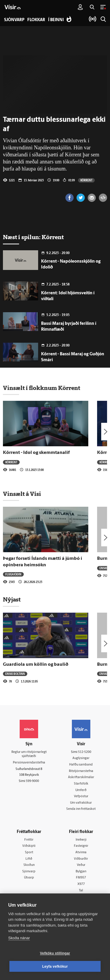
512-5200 (85, 752)
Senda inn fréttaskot (81, 809)
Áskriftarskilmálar (81, 777)
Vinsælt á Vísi (22, 494)
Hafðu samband (81, 765)
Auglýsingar (81, 758)
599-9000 (32, 781)
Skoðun (29, 865)
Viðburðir (81, 859)
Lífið (29, 859)
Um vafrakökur (81, 803)
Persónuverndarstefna (29, 763)
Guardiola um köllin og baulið (36, 665)
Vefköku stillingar (55, 953)
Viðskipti (29, 846)
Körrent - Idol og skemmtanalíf (36, 453)
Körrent (86, 180)
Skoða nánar (19, 938)
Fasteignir (81, 846)
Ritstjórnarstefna (81, 771)
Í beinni (56, 20)
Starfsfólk (81, 784)
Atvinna (81, 853)
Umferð (81, 790)
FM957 (81, 878)
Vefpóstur (81, 796)
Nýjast (12, 599)
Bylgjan (81, 872)
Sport (29, 853)
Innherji (81, 840)
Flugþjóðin (13, 574)
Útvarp (29, 878)
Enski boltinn (15, 674)
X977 (81, 884)
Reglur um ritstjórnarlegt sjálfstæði (29, 754)
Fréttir (29, 840)
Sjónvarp (29, 872)
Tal (81, 891)
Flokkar (36, 20)
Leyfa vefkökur (55, 967)
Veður (81, 865)
